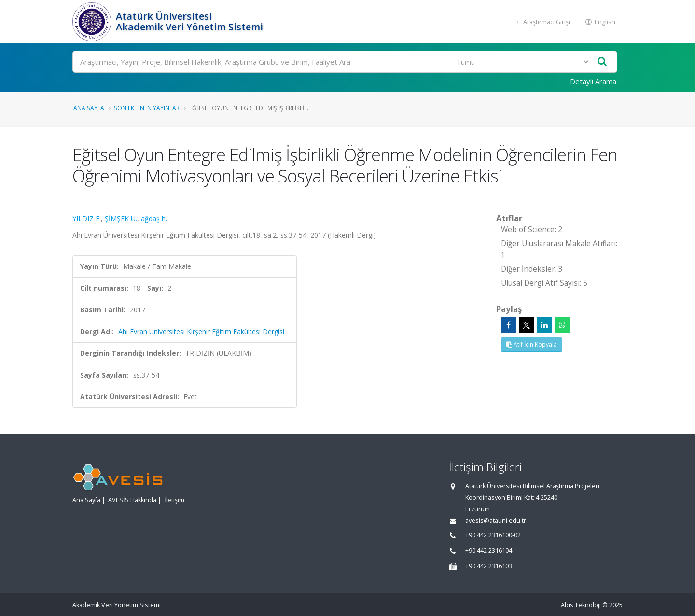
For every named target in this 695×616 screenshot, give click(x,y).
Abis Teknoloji (581, 605)
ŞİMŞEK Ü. (121, 218)
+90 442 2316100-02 (493, 535)
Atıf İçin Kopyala (532, 344)
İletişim (174, 500)
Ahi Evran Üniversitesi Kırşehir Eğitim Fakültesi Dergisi (201, 331)
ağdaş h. (154, 218)
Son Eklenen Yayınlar (147, 108)
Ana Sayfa (89, 108)
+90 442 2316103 (489, 566)
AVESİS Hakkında (132, 500)
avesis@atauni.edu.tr (496, 521)
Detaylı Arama (593, 81)
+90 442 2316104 (489, 551)
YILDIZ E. (87, 218)
